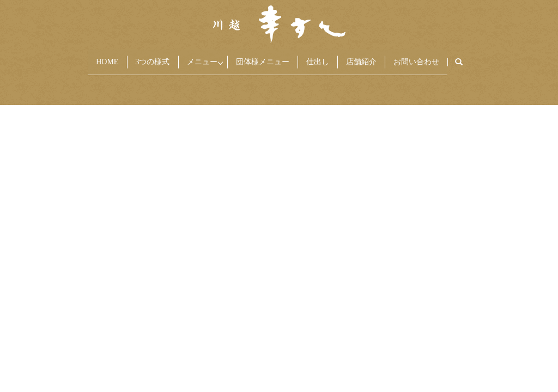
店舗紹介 (376, 57)
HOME (86, 57)
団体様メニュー (265, 57)
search (489, 58)
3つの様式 (138, 57)
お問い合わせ (437, 57)
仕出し (326, 57)
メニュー (193, 57)
